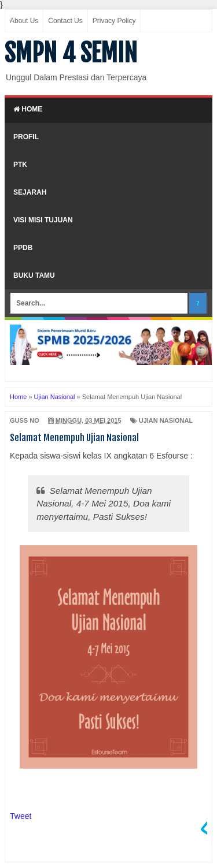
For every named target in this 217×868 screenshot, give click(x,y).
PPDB (23, 248)
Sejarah (30, 192)
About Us (24, 21)
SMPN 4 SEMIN (71, 53)
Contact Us (65, 21)
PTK (20, 165)
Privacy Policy (114, 21)
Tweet (21, 816)
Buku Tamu (34, 275)
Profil (26, 137)
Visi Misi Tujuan (43, 220)
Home (28, 109)
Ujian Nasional (166, 420)
